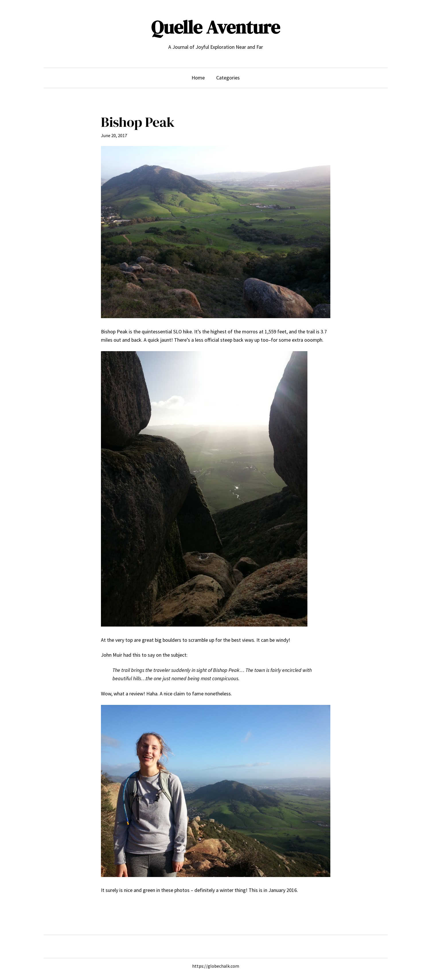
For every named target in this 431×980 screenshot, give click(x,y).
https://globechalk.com (216, 966)
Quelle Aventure (216, 27)
